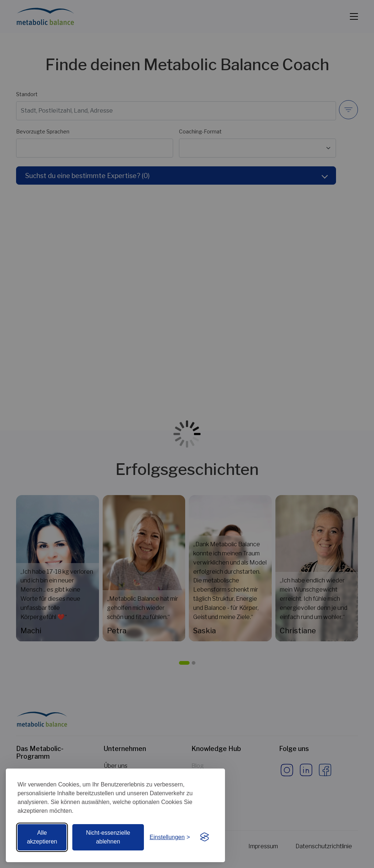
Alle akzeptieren (42, 837)
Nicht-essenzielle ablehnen (108, 837)
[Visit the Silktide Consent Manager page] (205, 837)
